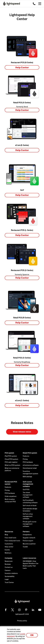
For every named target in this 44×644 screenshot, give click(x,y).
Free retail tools (10, 538)
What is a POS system (12, 465)
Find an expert (28, 541)
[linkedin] (33, 610)
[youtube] (40, 610)
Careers (8, 570)
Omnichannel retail (30, 468)
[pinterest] (26, 610)
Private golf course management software (30, 524)
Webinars (8, 553)
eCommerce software (31, 465)
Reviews (8, 564)
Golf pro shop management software (28, 516)
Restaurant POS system (11, 483)
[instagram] (19, 610)
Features (26, 456)
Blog (6, 535)
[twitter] (13, 610)
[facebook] (6, 610)
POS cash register (11, 462)
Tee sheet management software (28, 495)
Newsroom (9, 561)
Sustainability (10, 576)
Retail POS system (30, 453)
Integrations (27, 535)
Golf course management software (28, 484)
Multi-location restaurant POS (10, 501)
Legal (7, 579)
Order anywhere (11, 496)
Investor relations (11, 573)
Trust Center (9, 583)
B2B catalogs (27, 477)
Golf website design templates (30, 510)
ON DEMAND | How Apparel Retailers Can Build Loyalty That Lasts (31, 565)
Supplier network (29, 538)
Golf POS (26, 490)
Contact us (9, 567)
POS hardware (28, 462)
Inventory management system (30, 472)
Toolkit (25, 547)
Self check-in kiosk (30, 506)
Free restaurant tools (12, 541)
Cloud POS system (11, 459)
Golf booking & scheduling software (30, 501)
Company (8, 558)
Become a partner (29, 544)
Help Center (22, 67)
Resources (9, 532)
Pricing (25, 459)
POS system (9, 453)
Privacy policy (22, 621)
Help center (9, 547)
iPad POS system (11, 456)
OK (32, 635)
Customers (9, 544)
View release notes (22, 432)
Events (7, 550)
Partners (26, 532)
